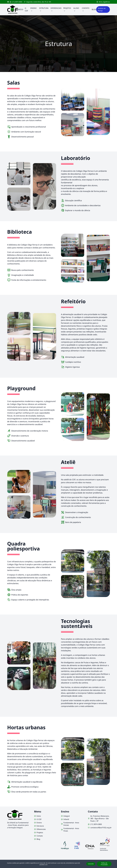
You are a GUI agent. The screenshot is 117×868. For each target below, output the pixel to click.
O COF (38, 819)
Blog (37, 839)
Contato (38, 836)
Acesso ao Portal (102, 9)
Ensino (38, 823)
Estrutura (39, 826)
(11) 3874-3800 (15, 2)
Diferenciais (40, 829)
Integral (65, 816)
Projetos (39, 833)
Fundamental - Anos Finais (70, 830)
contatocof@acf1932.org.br (99, 828)
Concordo (91, 864)
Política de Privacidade (104, 864)
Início (37, 816)
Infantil (65, 819)
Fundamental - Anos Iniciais (70, 824)
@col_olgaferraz (103, 2)
